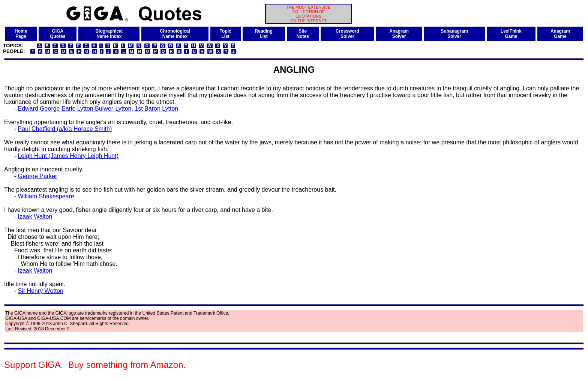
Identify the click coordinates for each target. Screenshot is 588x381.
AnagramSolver (399, 34)
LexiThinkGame (511, 34)
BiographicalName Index (109, 34)
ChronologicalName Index (175, 34)
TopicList (226, 34)
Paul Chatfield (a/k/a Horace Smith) (65, 129)
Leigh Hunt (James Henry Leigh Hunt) (68, 156)
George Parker (37, 176)
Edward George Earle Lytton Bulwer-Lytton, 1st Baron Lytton (98, 109)
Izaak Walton (35, 217)
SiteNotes (303, 34)
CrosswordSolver (347, 34)
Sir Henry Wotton (40, 291)
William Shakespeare (46, 196)
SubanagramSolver (454, 34)
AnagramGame (560, 34)
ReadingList (263, 34)
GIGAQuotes (58, 34)
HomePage (21, 34)
